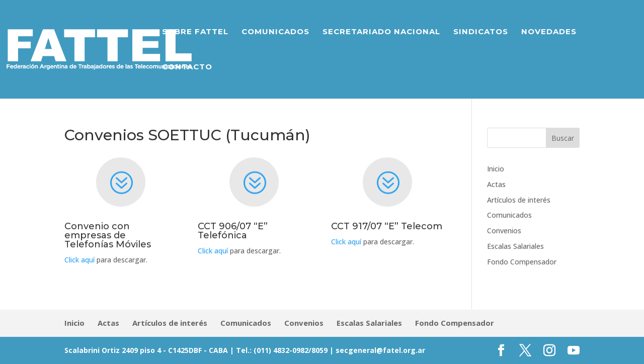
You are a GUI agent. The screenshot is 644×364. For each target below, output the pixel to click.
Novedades (549, 32)
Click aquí (79, 260)
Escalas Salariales (515, 246)
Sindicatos (481, 32)
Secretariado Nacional (381, 32)
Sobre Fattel (195, 32)
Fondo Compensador (522, 262)
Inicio (496, 169)
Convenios (504, 231)
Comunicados (275, 32)
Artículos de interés (519, 200)
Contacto (187, 67)
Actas (496, 184)
